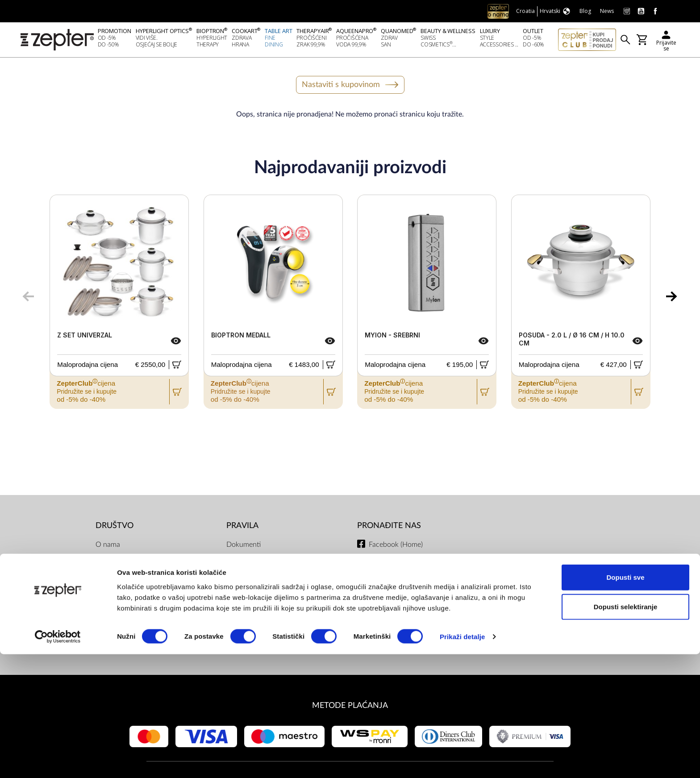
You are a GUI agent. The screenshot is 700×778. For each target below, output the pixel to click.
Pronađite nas (389, 528)
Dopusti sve (625, 701)
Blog (102, 636)
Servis (236, 600)
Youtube (381, 565)
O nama (108, 547)
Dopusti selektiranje (626, 730)
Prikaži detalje (462, 760)
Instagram (384, 582)
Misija (105, 565)
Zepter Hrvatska (121, 582)
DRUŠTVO (115, 528)
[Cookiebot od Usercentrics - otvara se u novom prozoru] (58, 761)
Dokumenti (244, 547)
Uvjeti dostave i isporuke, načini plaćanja (275, 641)
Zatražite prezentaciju (129, 618)
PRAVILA (242, 528)
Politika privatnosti (255, 565)
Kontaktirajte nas (121, 600)
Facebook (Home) (396, 547)
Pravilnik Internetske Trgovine (272, 618)
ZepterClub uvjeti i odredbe (269, 582)
